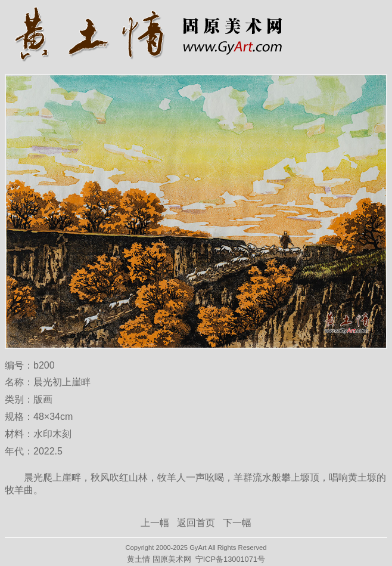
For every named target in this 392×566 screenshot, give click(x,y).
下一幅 (237, 523)
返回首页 (196, 523)
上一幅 (155, 523)
